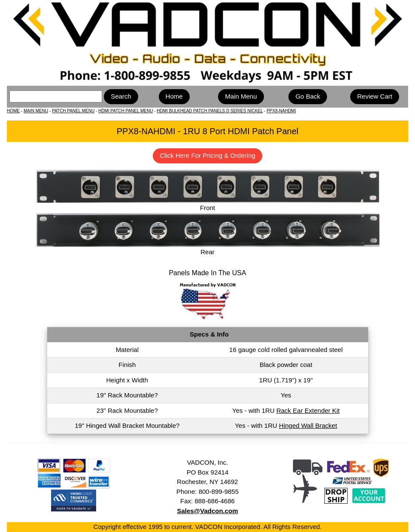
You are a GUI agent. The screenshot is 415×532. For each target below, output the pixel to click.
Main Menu (241, 96)
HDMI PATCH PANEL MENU (126, 111)
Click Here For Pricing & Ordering (207, 155)
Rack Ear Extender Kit (308, 410)
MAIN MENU (36, 111)
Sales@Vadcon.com (207, 511)
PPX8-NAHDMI (281, 111)
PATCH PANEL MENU (73, 111)
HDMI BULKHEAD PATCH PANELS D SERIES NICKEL (210, 111)
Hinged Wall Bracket (308, 425)
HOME (13, 111)
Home (174, 96)
